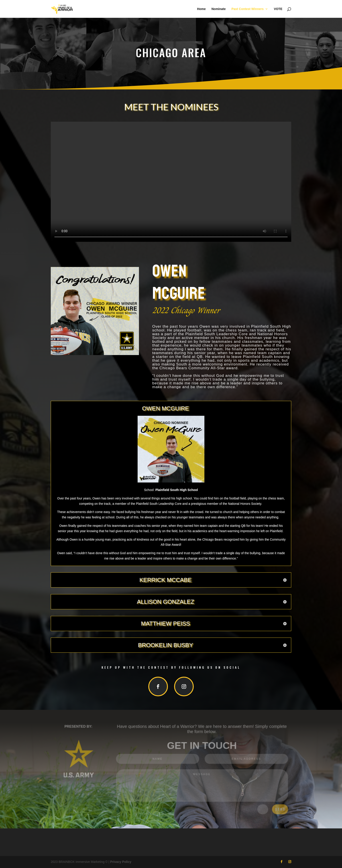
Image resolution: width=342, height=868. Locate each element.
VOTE (278, 9)
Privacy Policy (121, 862)
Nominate (219, 9)
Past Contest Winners (247, 9)
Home (201, 9)
